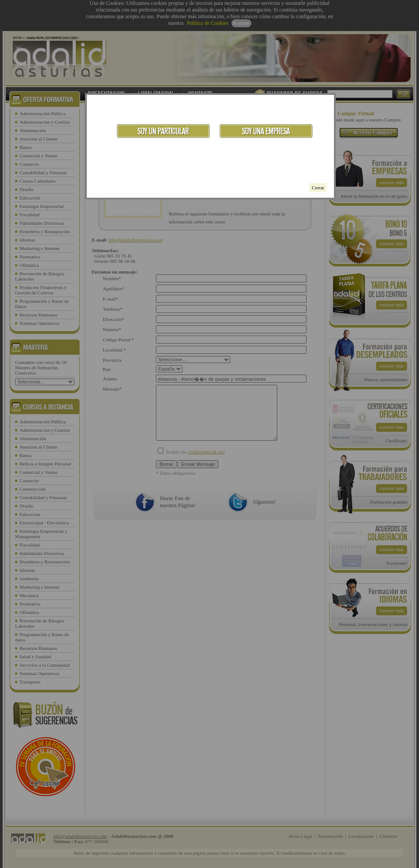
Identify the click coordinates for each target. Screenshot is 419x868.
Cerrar (318, 188)
